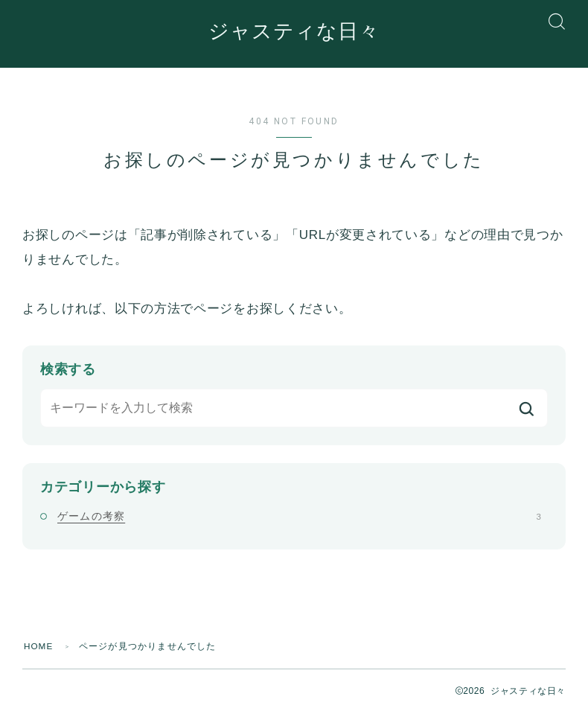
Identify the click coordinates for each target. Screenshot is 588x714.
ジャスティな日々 (294, 32)
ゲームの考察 (299, 517)
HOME (39, 647)
